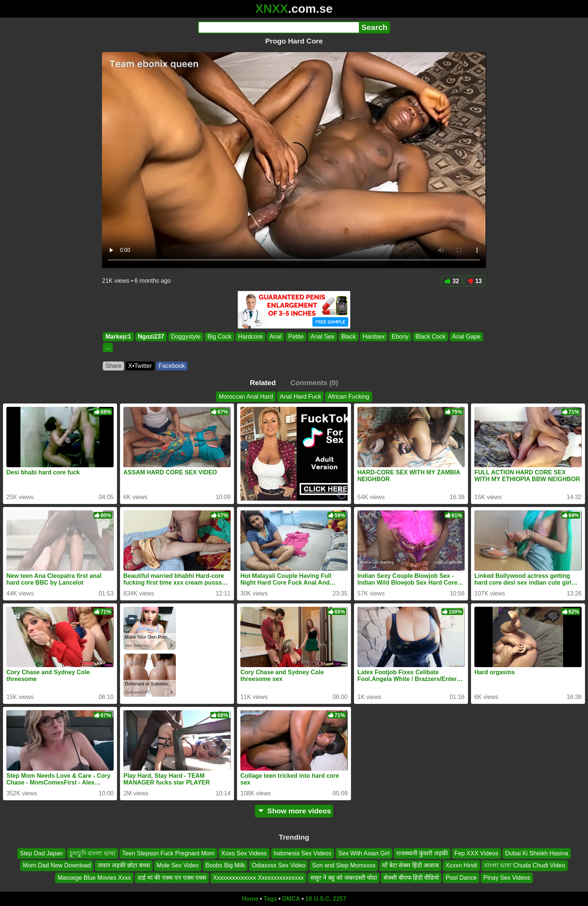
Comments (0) (314, 383)
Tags (270, 899)
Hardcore (250, 337)
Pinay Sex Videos (507, 878)
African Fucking (348, 397)
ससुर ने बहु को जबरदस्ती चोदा (344, 878)
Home (250, 899)
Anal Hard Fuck (300, 397)
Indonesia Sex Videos (303, 853)
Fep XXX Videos (476, 853)
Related (263, 383)
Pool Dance (461, 878)
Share (113, 366)
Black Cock (430, 337)
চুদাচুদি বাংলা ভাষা (93, 853)
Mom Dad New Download (57, 866)
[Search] (278, 27)
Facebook (172, 366)
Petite (296, 337)
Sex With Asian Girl (364, 853)
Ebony (400, 337)
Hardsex (374, 337)
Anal (276, 337)
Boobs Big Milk (225, 866)
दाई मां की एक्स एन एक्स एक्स (172, 878)
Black (349, 337)
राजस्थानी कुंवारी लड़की (422, 853)
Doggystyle (186, 337)
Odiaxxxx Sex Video (278, 866)
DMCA (291, 899)
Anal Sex (322, 337)
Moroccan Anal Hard (246, 397)
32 (452, 281)
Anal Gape (466, 337)
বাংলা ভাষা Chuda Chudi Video (525, 866)
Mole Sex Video (178, 866)
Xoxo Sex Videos (244, 853)
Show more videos (294, 811)
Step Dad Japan (41, 853)
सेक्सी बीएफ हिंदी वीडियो (411, 878)
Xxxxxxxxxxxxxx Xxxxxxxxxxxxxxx (258, 878)
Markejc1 (118, 337)
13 (475, 281)
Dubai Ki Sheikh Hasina (537, 853)
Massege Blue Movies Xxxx (94, 878)
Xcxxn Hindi (461, 866)
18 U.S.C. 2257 (326, 899)
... (108, 347)
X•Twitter (140, 366)
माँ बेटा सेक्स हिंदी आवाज (410, 866)
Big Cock (219, 337)
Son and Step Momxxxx (344, 866)
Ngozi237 (151, 337)
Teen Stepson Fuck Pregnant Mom (168, 853)
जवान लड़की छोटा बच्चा (124, 866)
